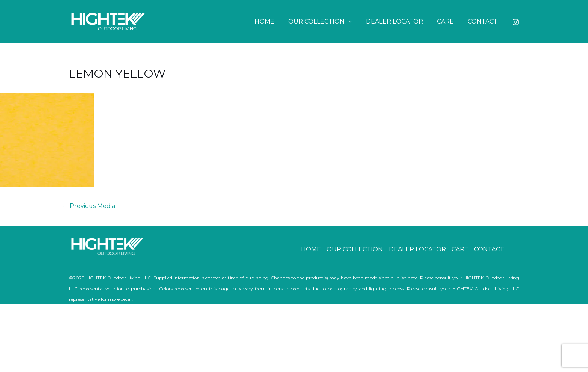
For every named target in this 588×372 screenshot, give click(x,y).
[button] (355, 22)
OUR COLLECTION (327, 22)
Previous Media (89, 206)
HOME (273, 22)
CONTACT (484, 22)
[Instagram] (516, 22)
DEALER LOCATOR (399, 22)
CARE (448, 22)
